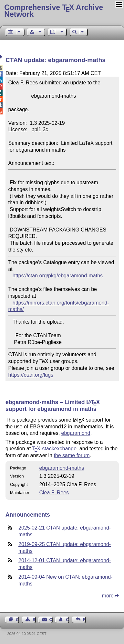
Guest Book (17, 620)
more (108, 596)
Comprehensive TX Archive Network (54, 11)
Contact (51, 620)
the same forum (72, 455)
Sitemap (34, 620)
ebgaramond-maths (62, 468)
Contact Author (67, 620)
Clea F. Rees (54, 493)
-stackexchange (54, 449)
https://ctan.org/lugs (31, 375)
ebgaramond (76, 433)
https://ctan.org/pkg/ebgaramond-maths (58, 276)
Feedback (84, 620)
